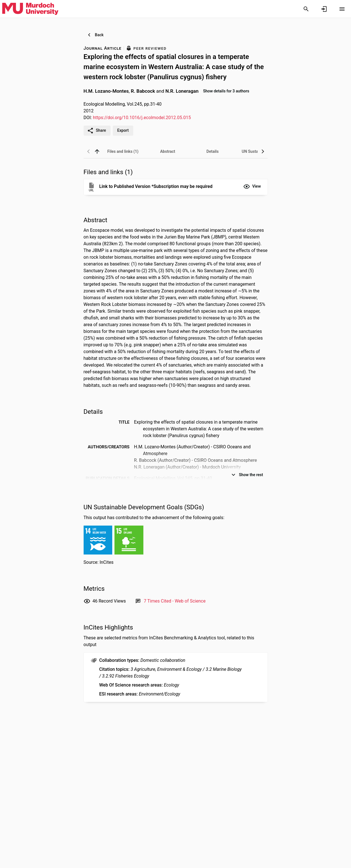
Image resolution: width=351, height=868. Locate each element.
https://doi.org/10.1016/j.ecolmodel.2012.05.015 (142, 118)
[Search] (306, 9)
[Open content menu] (342, 9)
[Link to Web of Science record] (175, 601)
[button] (252, 187)
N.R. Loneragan (182, 91)
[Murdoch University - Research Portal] (30, 9)
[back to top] (97, 151)
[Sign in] (324, 9)
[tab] (123, 151)
